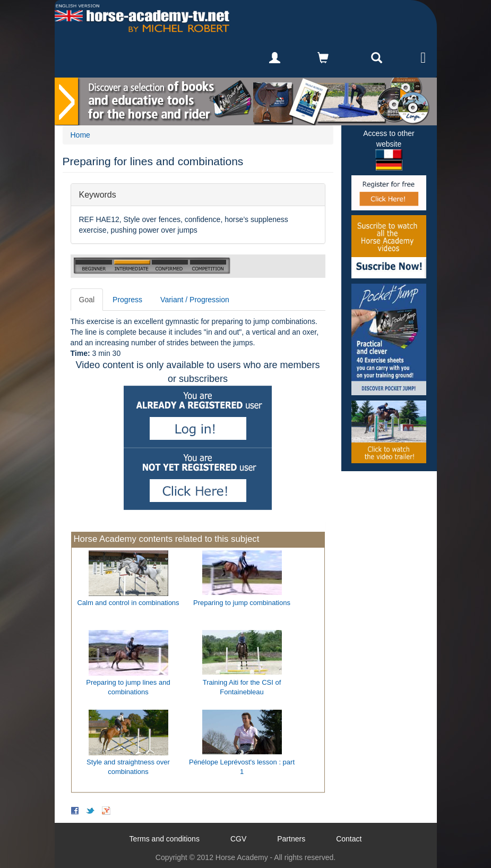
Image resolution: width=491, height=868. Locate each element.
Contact (349, 839)
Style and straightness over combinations (128, 767)
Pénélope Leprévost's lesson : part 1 (242, 767)
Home (80, 135)
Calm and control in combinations (128, 603)
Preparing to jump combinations (242, 603)
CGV (238, 839)
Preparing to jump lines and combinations (128, 687)
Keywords (98, 194)
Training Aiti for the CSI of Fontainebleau (242, 687)
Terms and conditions (165, 839)
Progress (127, 300)
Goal (87, 300)
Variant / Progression (195, 300)
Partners (291, 839)
